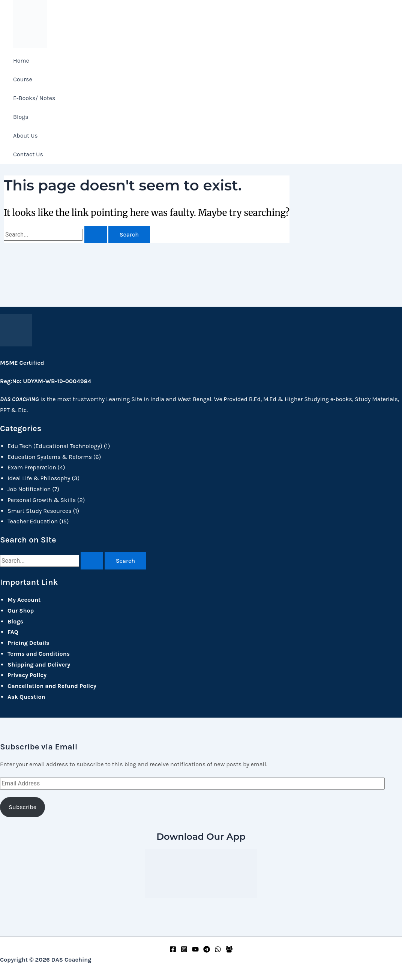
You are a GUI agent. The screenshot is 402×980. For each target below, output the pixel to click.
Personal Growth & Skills (42, 499)
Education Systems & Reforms (50, 455)
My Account (24, 599)
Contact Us (28, 154)
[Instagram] (184, 951)
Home (21, 61)
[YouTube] (195, 951)
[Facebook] (173, 951)
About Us (25, 136)
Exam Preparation (32, 466)
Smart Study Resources (40, 509)
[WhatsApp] (218, 951)
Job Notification (29, 488)
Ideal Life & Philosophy (39, 477)
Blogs (21, 117)
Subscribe (22, 806)
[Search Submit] (96, 236)
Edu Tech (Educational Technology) (55, 445)
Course (23, 79)
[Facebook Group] (229, 951)
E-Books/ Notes (34, 98)
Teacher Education (33, 520)
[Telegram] (207, 951)
